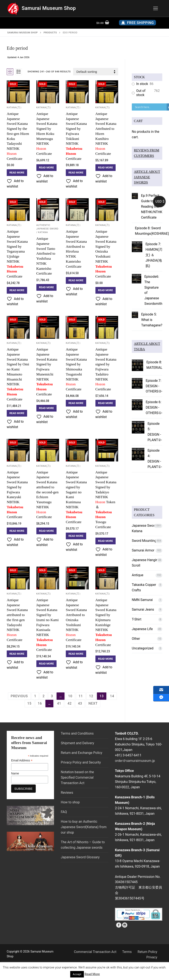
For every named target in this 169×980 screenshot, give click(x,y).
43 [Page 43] (80, 703)
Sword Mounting (144, 541)
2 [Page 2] (44, 696)
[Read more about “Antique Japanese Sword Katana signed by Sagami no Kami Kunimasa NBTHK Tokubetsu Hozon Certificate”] (76, 536)
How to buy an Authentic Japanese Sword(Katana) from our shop (84, 827)
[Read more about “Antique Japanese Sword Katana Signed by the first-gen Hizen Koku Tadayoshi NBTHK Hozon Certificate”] (17, 173)
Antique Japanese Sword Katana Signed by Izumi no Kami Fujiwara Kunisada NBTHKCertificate (48, 625)
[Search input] (150, 107)
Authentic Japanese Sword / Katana (47, 229)
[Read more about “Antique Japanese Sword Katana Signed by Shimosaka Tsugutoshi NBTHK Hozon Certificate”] (76, 403)
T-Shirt (137, 619)
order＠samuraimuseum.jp (135, 761)
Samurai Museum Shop (49, 8)
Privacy (152, 957)
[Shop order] (96, 72)
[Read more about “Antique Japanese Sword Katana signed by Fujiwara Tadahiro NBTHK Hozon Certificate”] (106, 403)
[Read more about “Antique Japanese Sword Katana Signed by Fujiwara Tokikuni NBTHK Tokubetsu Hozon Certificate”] (76, 173)
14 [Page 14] (112, 696)
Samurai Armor (143, 550)
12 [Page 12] (91, 696)
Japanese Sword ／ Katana (146, 528)
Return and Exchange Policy (81, 753)
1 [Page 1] (35, 696)
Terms (127, 952)
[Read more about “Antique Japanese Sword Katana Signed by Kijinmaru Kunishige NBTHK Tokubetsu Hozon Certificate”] (106, 659)
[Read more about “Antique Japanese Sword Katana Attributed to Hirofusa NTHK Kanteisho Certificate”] (76, 280)
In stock (142, 84)
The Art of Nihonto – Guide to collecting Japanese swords (83, 845)
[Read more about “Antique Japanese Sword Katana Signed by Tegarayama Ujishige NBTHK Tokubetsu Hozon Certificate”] (17, 290)
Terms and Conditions (77, 733)
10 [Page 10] (70, 696)
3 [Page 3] (52, 696)
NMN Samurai (142, 600)
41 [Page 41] (59, 703)
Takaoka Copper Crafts (144, 587)
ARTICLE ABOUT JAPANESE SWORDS (147, 177)
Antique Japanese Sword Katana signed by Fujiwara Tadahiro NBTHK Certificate (106, 369)
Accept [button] (77, 974)
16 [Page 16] (40, 703)
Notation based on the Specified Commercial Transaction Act (77, 777)
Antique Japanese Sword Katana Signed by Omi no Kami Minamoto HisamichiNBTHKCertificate (18, 374)
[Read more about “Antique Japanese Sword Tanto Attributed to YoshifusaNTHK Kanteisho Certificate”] (47, 287)
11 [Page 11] (81, 696)
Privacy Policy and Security (81, 762)
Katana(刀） (15, 107)
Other (136, 639)
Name (15, 773)
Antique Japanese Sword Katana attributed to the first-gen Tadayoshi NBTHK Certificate (17, 620)
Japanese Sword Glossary (80, 857)
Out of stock (141, 93)
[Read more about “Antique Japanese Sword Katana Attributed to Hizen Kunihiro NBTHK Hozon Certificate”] (106, 168)
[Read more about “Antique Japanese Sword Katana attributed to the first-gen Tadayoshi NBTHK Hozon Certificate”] (17, 654)
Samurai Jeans (143, 609)
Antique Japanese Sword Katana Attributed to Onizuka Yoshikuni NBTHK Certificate (76, 620)
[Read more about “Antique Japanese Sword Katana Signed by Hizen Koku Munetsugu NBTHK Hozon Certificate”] (47, 168)
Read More (92, 974)
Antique (138, 575)
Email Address (22, 760)
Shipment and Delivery (77, 743)
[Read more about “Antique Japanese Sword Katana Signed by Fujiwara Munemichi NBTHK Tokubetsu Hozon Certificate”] (47, 408)
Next (93, 703)
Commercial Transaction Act (95, 952)
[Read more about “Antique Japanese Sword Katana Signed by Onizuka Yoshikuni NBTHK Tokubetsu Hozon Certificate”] (106, 290)
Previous (19, 696)
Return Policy (147, 952)
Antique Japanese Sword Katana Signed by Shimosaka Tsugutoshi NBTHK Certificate (76, 369)
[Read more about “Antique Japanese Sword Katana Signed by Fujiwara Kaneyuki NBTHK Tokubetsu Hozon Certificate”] (17, 531)
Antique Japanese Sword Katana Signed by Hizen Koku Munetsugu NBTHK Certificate (47, 134)
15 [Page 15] (29, 703)
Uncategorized (143, 648)
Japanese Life (142, 629)
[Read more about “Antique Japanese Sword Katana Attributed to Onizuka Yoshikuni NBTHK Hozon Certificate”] (76, 654)
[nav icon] (156, 8)
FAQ (64, 812)
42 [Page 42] (70, 703)
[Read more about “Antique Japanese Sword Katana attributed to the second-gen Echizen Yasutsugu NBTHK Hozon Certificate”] (47, 531)
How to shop (70, 802)
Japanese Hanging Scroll (146, 563)
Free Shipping (137, 23)
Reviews (67, 793)
